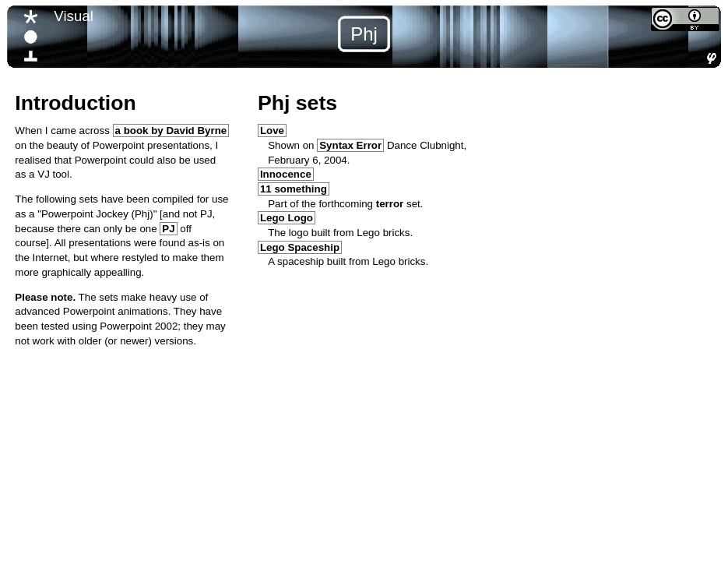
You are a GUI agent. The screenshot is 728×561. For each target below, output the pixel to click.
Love (272, 131)
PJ (168, 229)
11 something (294, 189)
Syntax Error (350, 145)
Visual (73, 16)
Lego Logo (287, 218)
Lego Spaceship (300, 247)
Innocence (286, 174)
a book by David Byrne (171, 131)
